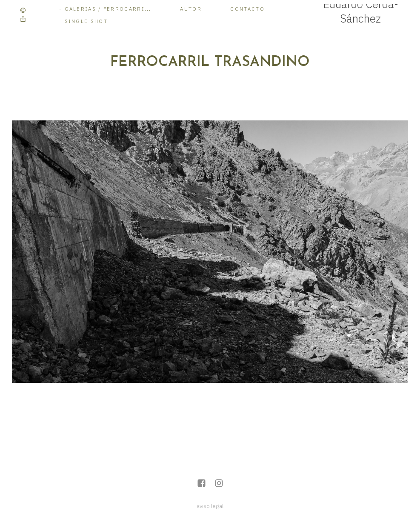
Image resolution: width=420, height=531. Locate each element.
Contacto (247, 9)
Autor (191, 9)
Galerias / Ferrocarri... (108, 9)
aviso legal (210, 506)
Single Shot (86, 21)
